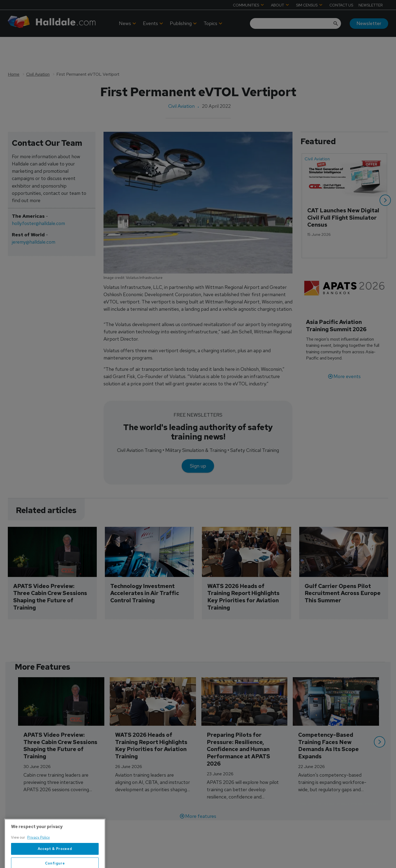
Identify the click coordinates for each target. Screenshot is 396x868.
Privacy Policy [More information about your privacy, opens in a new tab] (39, 853)
